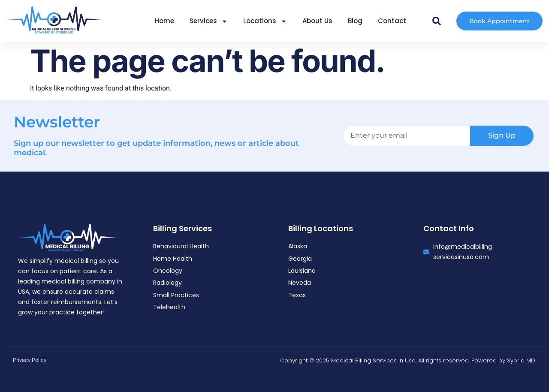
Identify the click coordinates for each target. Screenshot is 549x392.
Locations (265, 21)
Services (209, 21)
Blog (355, 21)
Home (164, 21)
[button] (437, 21)
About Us (317, 21)
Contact (392, 21)
